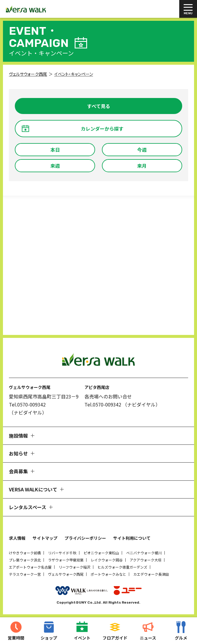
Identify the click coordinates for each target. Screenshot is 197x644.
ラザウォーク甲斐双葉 (66, 560)
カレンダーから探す (102, 129)
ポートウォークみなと (108, 574)
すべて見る (99, 106)
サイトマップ (45, 538)
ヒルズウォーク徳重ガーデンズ (122, 567)
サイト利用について (132, 538)
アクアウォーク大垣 (146, 560)
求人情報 (17, 538)
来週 (55, 166)
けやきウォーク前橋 (25, 553)
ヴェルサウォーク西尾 (66, 574)
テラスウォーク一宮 (25, 574)
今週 (142, 150)
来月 (142, 166)
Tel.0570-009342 (27, 404)
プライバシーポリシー (85, 538)
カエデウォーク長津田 (151, 574)
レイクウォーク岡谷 (107, 560)
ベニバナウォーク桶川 (144, 553)
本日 (55, 150)
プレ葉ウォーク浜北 (25, 560)
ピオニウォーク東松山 (101, 553)
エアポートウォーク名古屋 (30, 567)
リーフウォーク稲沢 (75, 567)
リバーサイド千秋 (62, 553)
